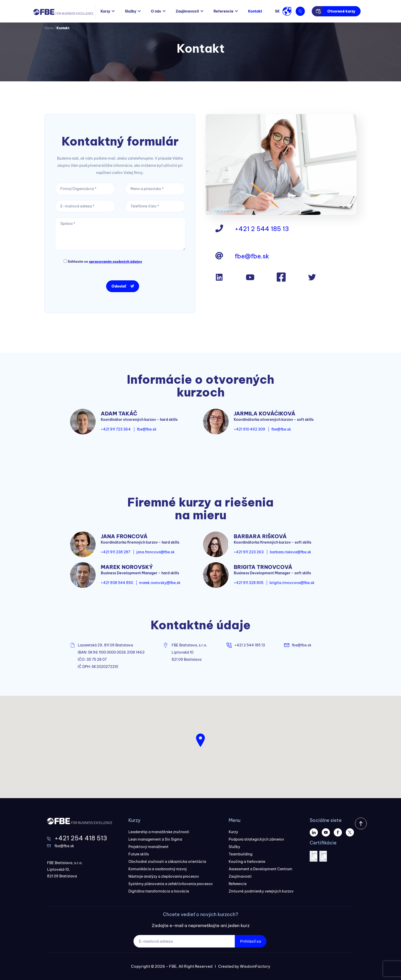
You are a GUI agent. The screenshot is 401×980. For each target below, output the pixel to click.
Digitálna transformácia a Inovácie (159, 891)
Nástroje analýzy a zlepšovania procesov (164, 876)
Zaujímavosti (187, 11)
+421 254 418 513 (81, 838)
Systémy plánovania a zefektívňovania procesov (171, 884)
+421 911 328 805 (249, 583)
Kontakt (255, 11)
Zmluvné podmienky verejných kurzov (261, 891)
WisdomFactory (255, 966)
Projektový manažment (148, 847)
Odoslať (119, 286)
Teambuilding (241, 854)
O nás (156, 11)
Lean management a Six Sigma (155, 839)
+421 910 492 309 (249, 429)
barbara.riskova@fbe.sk (291, 552)
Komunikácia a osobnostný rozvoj (158, 869)
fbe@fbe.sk (252, 256)
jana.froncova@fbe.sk (155, 552)
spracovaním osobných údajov (116, 261)
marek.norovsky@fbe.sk (160, 583)
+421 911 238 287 (115, 552)
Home (49, 28)
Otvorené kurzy (341, 11)
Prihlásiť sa (251, 941)
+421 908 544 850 (117, 583)
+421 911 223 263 (249, 552)
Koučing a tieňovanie (247, 862)
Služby (131, 11)
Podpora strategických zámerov (256, 839)
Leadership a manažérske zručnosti (159, 832)
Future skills (139, 854)
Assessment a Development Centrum (260, 869)
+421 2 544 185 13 (262, 229)
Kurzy (105, 11)
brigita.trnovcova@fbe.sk (292, 583)
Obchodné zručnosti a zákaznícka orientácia (167, 862)
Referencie (224, 11)
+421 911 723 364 (116, 429)
